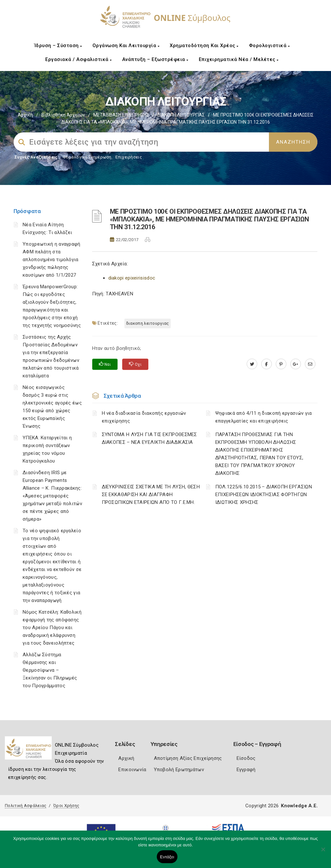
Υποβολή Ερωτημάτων (179, 770)
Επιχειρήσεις (129, 157)
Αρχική (25, 115)
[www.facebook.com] (267, 364)
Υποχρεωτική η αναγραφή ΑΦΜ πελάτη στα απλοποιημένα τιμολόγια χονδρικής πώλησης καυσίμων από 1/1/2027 (52, 260)
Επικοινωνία (132, 770)
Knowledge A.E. (299, 806)
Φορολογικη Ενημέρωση (87, 157)
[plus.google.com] (296, 364)
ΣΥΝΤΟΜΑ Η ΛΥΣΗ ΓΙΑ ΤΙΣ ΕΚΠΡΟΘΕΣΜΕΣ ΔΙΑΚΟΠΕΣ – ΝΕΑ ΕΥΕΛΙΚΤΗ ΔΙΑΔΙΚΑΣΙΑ (149, 438)
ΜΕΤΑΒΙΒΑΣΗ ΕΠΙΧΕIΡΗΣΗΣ (121, 115)
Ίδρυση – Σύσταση (58, 46)
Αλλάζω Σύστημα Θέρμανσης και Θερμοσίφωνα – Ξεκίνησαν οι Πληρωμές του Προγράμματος (50, 670)
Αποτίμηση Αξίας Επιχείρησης (188, 758)
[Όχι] (323, 853)
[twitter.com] (252, 364)
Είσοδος (246, 758)
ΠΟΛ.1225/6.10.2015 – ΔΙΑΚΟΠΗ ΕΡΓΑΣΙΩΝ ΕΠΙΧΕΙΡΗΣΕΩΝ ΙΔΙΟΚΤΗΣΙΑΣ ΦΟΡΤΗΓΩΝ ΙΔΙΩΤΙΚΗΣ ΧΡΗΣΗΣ (264, 495)
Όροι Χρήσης (66, 806)
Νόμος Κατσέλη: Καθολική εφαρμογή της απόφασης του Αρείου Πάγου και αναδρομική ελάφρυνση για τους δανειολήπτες (52, 628)
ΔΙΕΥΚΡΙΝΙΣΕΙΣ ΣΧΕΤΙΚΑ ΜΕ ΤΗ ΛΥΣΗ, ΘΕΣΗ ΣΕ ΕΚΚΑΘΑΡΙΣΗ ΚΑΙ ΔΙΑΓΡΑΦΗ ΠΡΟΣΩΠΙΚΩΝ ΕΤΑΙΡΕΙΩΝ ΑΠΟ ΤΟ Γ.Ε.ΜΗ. (151, 495)
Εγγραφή (246, 770)
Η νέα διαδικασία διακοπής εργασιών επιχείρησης (144, 417)
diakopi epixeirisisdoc (132, 278)
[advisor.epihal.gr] (310, 364)
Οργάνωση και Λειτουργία (126, 46)
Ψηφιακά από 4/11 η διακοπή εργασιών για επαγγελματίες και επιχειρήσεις (264, 417)
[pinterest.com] (281, 364)
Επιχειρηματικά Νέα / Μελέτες (239, 59)
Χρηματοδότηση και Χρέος (204, 46)
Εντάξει (167, 857)
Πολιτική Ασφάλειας (26, 806)
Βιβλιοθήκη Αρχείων (63, 115)
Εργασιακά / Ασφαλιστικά (79, 59)
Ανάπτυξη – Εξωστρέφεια (155, 59)
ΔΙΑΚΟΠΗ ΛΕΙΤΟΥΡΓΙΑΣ (181, 115)
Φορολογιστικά (269, 46)
